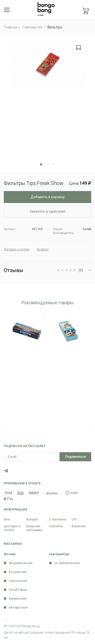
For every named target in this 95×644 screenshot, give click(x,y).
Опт (74, 519)
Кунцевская (18, 572)
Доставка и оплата (12, 528)
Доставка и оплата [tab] (16, 249)
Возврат (32, 519)
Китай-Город (18, 590)
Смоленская (18, 581)
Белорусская (18, 607)
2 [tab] (48, 164)
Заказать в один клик (48, 211)
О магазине (58, 519)
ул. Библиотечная (67, 563)
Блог (7, 519)
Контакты (56, 526)
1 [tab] (41, 164)
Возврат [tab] (43, 249)
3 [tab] (54, 164)
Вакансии (79, 526)
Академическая (21, 563)
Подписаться (75, 457)
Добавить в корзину (48, 197)
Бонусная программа (34, 528)
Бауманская (18, 599)
